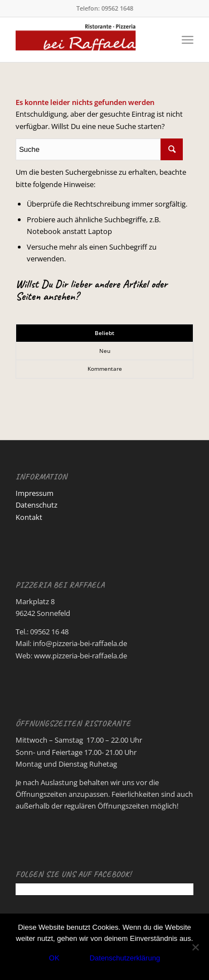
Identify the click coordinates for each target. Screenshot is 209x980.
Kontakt (29, 517)
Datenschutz (37, 505)
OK (54, 958)
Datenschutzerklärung (125, 958)
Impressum (35, 493)
